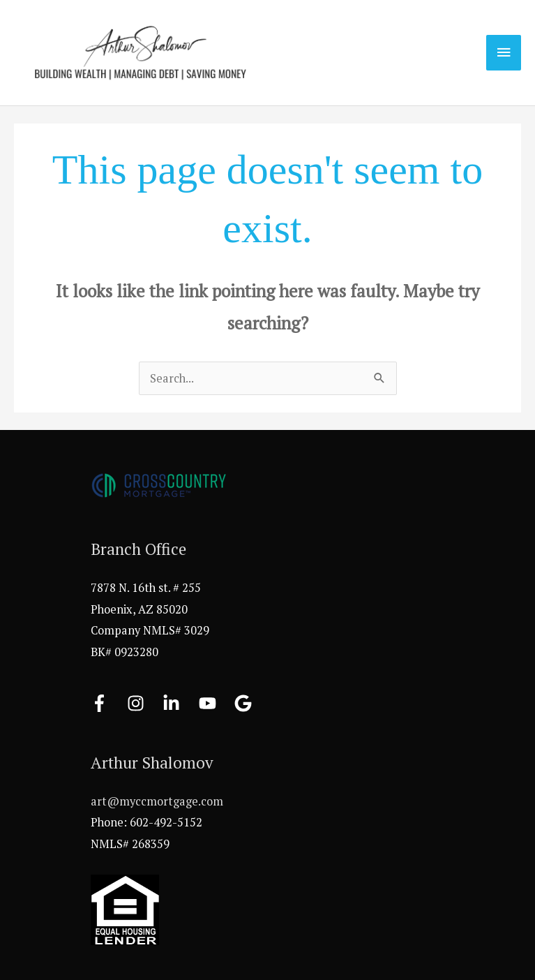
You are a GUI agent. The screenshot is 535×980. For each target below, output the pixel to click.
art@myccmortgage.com (157, 801)
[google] (246, 703)
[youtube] (216, 703)
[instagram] (144, 703)
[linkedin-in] (179, 703)
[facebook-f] (107, 703)
